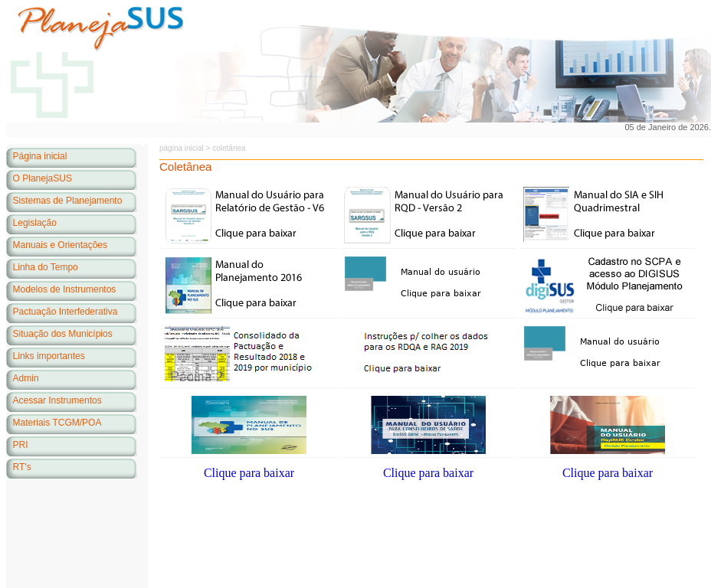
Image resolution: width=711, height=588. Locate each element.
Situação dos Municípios (63, 334)
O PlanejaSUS (43, 178)
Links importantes (49, 356)
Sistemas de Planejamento (68, 201)
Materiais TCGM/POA (57, 423)
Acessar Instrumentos (57, 400)
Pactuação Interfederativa (66, 312)
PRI (21, 445)
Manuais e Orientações (60, 245)
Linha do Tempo (46, 267)
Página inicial (40, 156)
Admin (26, 378)
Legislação (35, 223)
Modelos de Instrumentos (65, 289)
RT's (22, 467)
